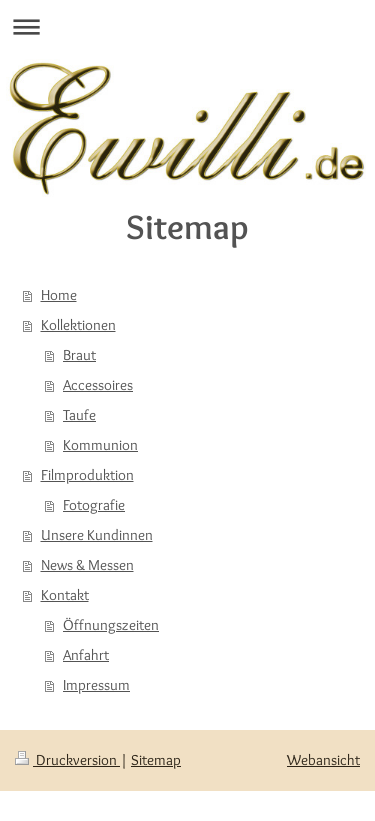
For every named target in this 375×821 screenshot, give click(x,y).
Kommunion (100, 445)
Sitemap (156, 760)
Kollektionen (78, 325)
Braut (79, 355)
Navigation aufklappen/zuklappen (187, 26)
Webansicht (323, 760)
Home (59, 295)
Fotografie (94, 505)
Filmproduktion (87, 475)
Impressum (96, 685)
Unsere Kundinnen (97, 535)
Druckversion (67, 760)
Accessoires (98, 385)
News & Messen (87, 565)
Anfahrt (86, 655)
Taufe (79, 415)
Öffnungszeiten (111, 625)
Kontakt (65, 595)
